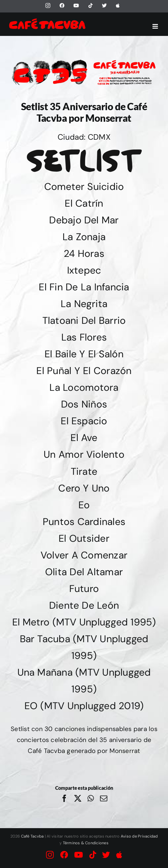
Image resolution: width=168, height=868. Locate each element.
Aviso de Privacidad (139, 836)
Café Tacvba (32, 836)
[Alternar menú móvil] (156, 26)
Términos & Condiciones (86, 843)
